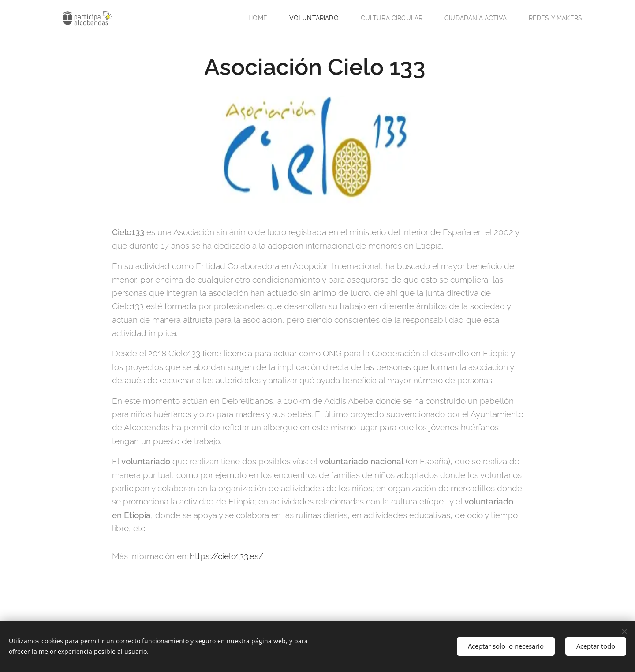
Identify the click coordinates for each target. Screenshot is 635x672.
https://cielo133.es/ (227, 556)
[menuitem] (248, 18)
